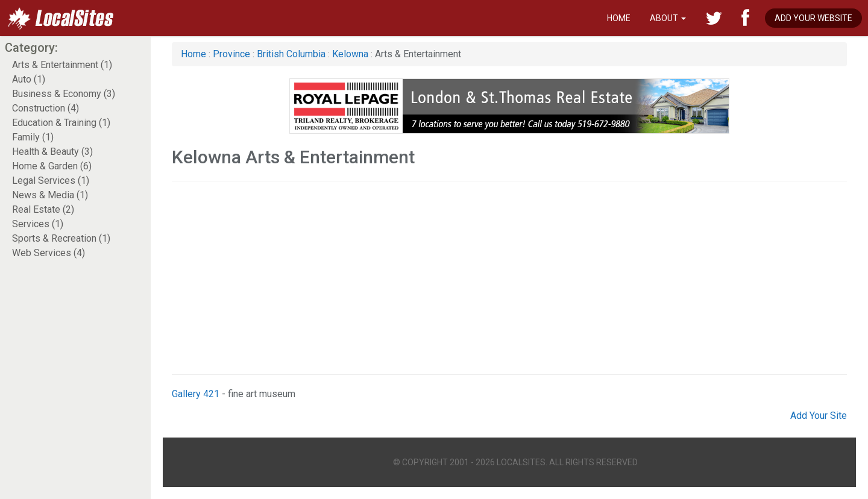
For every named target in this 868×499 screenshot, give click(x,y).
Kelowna (350, 54)
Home (619, 18)
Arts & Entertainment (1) (62, 65)
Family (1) (33, 137)
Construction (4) (46, 108)
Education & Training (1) (61, 123)
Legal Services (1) (51, 180)
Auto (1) (29, 79)
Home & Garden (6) (52, 166)
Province (231, 54)
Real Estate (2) (43, 209)
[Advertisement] (509, 278)
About (668, 18)
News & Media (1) (50, 195)
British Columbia (291, 54)
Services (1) (38, 224)
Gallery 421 (196, 394)
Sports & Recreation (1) (61, 238)
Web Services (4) (49, 253)
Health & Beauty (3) (52, 152)
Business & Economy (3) (64, 94)
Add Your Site (819, 416)
